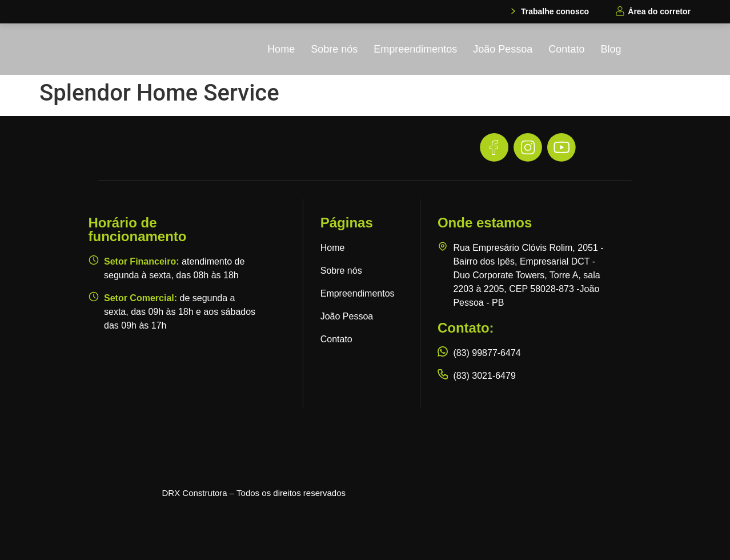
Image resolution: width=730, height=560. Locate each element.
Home (281, 49)
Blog (611, 49)
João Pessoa (503, 49)
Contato (566, 49)
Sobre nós (334, 49)
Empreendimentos (415, 49)
